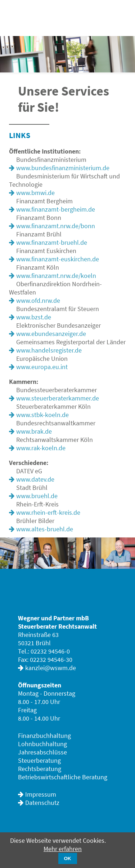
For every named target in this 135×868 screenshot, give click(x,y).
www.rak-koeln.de (41, 448)
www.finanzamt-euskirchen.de (58, 259)
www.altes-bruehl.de (45, 529)
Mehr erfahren (63, 849)
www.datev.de (35, 479)
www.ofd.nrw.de (38, 300)
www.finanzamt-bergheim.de (56, 209)
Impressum (41, 794)
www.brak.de (34, 431)
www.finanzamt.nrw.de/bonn (56, 226)
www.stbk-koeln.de (42, 415)
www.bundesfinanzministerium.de (63, 168)
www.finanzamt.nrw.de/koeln (56, 276)
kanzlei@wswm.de (51, 668)
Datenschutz (42, 803)
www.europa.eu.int (42, 367)
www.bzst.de (34, 317)
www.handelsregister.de (49, 350)
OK (68, 858)
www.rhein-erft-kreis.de (48, 512)
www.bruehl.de (37, 496)
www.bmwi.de (35, 193)
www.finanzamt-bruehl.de (52, 242)
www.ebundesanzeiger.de (51, 334)
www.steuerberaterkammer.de (58, 398)
